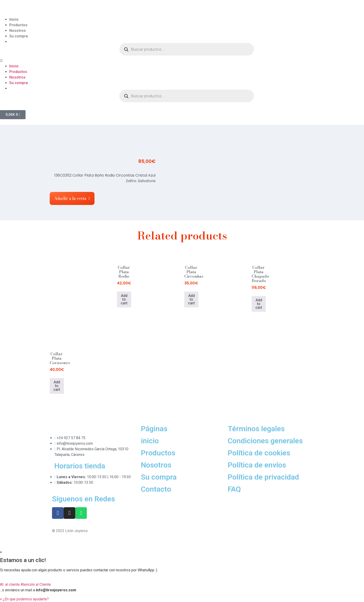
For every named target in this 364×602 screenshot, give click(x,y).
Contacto (156, 489)
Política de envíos (257, 465)
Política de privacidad (263, 477)
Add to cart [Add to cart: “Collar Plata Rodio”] (124, 299)
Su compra (19, 36)
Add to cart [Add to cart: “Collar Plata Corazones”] (57, 386)
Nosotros (18, 31)
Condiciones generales (265, 441)
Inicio (14, 19)
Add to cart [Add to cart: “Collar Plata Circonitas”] (191, 299)
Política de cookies (259, 453)
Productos (18, 25)
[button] (182, 61)
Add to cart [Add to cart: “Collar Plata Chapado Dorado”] (259, 304)
